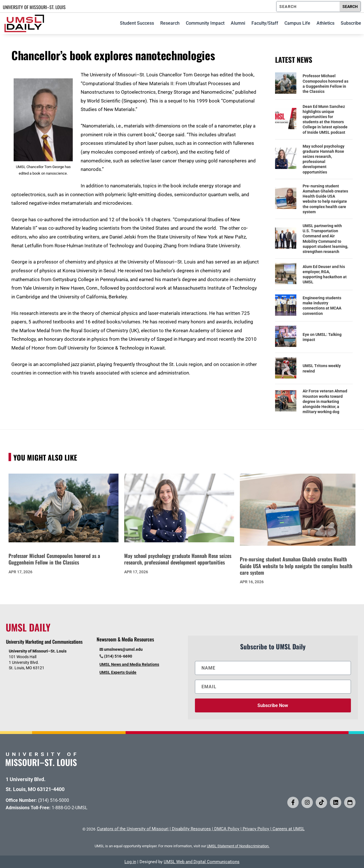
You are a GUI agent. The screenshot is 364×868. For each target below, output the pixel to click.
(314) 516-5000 (54, 800)
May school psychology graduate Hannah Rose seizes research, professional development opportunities (324, 159)
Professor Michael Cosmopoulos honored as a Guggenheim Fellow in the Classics (325, 84)
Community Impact (205, 23)
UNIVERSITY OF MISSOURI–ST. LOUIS (34, 7)
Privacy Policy (256, 829)
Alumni (238, 23)
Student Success (137, 23)
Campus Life (297, 23)
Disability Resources (191, 829)
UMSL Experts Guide (118, 672)
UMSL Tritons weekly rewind (322, 368)
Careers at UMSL (289, 829)
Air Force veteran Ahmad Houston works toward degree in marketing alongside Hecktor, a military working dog (325, 401)
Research (170, 23)
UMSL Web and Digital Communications (202, 862)
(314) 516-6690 (118, 656)
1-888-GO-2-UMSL (70, 808)
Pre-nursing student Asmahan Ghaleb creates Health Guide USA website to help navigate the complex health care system (325, 199)
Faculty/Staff (265, 23)
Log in (130, 862)
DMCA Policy (227, 829)
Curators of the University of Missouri (133, 829)
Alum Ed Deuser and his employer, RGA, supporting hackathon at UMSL (325, 274)
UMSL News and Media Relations (129, 664)
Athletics (325, 23)
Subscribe (351, 23)
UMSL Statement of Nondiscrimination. (238, 846)
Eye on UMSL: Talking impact (322, 337)
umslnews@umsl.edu (123, 649)
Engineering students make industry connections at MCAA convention (322, 306)
